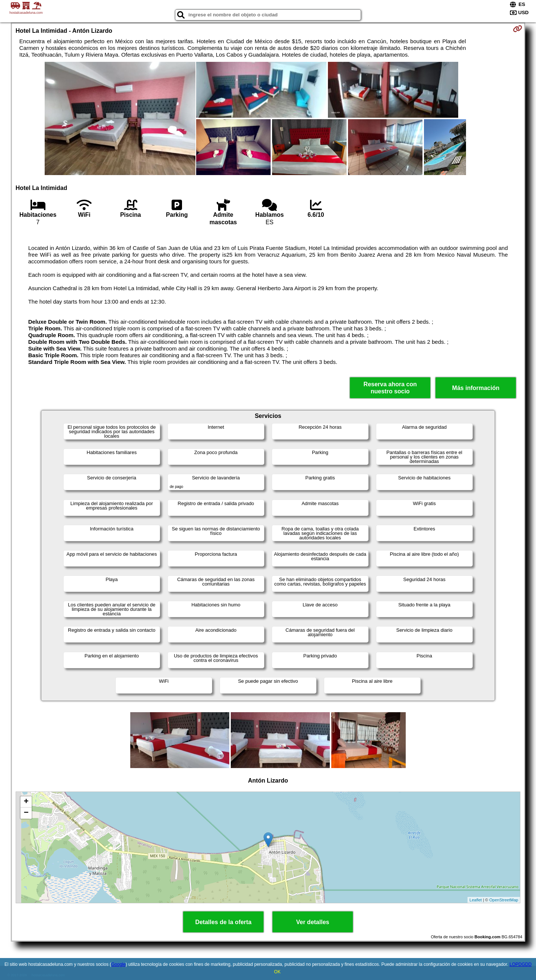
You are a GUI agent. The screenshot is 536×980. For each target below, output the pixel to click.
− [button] (26, 813)
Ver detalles (313, 922)
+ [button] (26, 802)
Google (119, 964)
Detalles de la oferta (223, 922)
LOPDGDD (521, 964)
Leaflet (476, 900)
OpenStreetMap (504, 900)
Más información (476, 388)
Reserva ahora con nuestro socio (390, 388)
